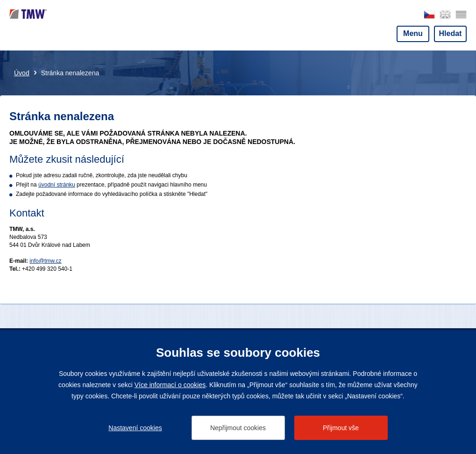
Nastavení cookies (135, 428)
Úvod (22, 73)
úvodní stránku (57, 185)
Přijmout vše (341, 428)
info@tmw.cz (45, 261)
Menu (413, 33)
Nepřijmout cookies (238, 428)
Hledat (451, 33)
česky (429, 15)
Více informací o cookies (170, 385)
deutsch (461, 15)
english (445, 15)
